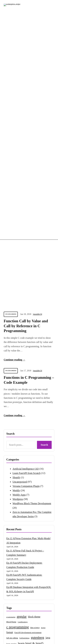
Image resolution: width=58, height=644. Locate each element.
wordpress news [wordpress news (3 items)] (13, 471)
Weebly (16, 268)
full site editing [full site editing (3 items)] (12, 415)
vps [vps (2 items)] (34, 449)
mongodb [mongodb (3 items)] (36, 428)
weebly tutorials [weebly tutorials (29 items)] (19, 459)
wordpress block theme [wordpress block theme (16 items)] (22, 466)
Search (44, 222)
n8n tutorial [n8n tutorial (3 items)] (39, 433)
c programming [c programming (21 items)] (18, 404)
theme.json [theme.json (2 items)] (10, 444)
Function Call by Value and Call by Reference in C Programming (26, 103)
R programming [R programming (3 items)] (28, 438)
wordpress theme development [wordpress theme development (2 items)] (16, 486)
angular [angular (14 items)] (22, 394)
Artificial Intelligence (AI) (26, 246)
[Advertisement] (29, 50)
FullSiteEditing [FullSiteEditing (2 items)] (25, 415)
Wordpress (18, 276)
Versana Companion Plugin (26, 263)
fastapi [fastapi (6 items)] (10, 410)
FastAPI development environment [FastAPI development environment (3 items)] (28, 410)
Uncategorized (11, 91)
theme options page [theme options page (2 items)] (21, 444)
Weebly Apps (19, 272)
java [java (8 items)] (48, 415)
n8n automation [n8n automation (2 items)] (12, 433)
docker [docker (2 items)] (43, 405)
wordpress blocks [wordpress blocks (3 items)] (40, 460)
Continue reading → (14, 137)
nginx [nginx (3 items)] (47, 433)
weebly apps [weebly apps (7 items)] (43, 453)
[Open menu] (52, 8)
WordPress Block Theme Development (32, 281)
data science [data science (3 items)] (35, 405)
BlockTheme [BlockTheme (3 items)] (11, 399)
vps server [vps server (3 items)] (40, 449)
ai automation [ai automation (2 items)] (11, 394)
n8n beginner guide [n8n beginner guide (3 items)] (26, 433)
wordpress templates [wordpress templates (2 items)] (33, 482)
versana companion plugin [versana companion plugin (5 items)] (19, 449)
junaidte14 (38, 91)
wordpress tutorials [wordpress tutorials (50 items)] (24, 492)
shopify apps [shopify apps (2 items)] (40, 438)
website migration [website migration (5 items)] (15, 453)
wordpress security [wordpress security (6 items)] (16, 481)
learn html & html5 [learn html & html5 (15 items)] (31, 421)
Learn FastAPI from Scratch (27, 250)
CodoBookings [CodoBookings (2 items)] (23, 399)
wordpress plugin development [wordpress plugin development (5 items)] (35, 471)
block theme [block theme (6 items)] (34, 394)
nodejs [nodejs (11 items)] (10, 437)
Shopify (16, 255)
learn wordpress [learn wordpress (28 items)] (19, 427)
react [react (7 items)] (18, 438)
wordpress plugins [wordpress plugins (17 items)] (19, 476)
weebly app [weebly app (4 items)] (30, 454)
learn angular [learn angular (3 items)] (11, 421)
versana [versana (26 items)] (35, 444)
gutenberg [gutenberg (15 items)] (38, 415)
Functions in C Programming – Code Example (29, 157)
